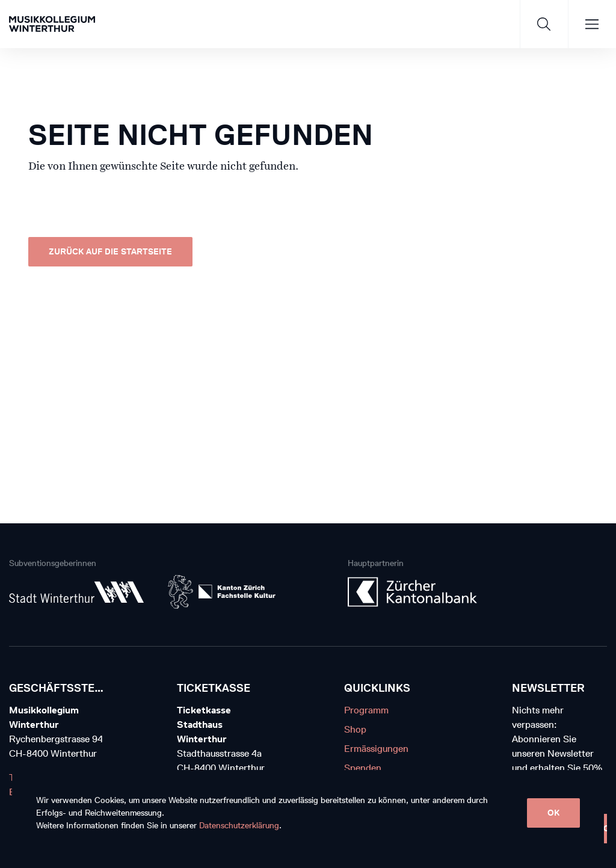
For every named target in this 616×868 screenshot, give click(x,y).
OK (553, 813)
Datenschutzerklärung (239, 826)
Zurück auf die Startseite (110, 252)
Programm (366, 710)
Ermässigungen (376, 749)
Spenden (363, 768)
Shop (355, 729)
